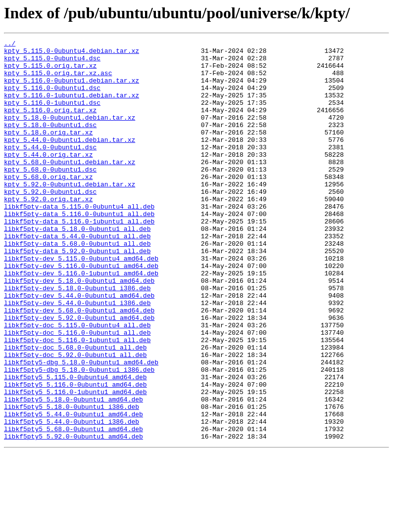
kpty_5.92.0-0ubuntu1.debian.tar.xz (70, 214)
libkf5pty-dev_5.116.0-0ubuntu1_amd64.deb (81, 311)
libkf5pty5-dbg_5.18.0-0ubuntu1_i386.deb (79, 436)
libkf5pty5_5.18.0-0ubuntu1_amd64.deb (74, 472)
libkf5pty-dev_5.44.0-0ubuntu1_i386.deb (77, 356)
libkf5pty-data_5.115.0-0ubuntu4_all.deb (79, 240)
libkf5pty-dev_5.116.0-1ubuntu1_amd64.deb (81, 320)
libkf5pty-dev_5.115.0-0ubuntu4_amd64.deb (81, 303)
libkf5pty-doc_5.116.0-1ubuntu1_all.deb (77, 400)
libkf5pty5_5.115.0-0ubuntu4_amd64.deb (75, 445)
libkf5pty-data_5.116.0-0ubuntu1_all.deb (79, 249)
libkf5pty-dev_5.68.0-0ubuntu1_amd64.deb (79, 365)
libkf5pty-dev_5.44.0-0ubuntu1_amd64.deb (79, 347)
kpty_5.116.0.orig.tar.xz (50, 125)
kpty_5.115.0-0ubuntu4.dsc (52, 62)
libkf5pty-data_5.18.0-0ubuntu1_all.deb (77, 267)
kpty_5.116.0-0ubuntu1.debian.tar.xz (72, 89)
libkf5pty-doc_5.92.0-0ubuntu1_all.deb (75, 418)
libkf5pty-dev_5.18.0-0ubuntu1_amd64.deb (79, 329)
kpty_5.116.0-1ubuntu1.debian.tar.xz (72, 107)
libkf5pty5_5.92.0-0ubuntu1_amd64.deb (74, 516)
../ (10, 44)
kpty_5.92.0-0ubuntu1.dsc (50, 222)
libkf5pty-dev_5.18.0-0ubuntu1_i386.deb (77, 338)
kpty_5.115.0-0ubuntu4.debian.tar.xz (72, 53)
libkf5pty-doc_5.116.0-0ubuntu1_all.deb (77, 392)
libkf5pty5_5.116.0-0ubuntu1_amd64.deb (75, 454)
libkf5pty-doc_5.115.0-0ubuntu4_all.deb (77, 383)
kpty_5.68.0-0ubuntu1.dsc (50, 196)
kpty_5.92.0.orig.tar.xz (48, 231)
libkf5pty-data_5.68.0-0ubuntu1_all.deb (77, 285)
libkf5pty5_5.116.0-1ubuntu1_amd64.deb (75, 463)
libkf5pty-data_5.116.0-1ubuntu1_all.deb (79, 258)
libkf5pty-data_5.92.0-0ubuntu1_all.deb (77, 294)
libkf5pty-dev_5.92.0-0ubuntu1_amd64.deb (79, 374)
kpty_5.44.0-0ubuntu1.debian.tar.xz (70, 160)
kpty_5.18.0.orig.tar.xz (48, 151)
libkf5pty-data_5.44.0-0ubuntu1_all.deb (77, 276)
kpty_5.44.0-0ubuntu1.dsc (50, 169)
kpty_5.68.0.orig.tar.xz (48, 205)
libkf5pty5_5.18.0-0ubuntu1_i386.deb (72, 481)
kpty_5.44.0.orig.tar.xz (48, 178)
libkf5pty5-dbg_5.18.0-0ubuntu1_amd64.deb (81, 427)
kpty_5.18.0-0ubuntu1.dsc (50, 142)
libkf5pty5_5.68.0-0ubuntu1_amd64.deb (74, 507)
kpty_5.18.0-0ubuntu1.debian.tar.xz (70, 133)
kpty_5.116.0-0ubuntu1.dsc (52, 98)
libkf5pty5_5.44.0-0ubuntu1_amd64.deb (74, 489)
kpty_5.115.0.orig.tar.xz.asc (58, 80)
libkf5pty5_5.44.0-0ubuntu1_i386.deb (72, 498)
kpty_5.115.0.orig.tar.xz (50, 71)
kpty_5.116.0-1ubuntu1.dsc (52, 116)
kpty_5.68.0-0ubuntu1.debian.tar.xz (70, 187)
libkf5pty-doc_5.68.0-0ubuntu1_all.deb (75, 409)
